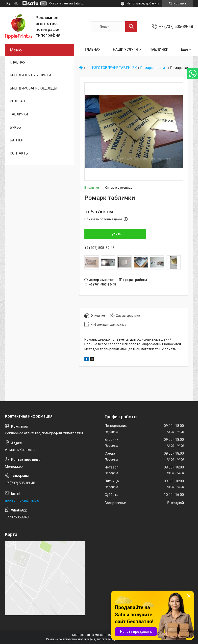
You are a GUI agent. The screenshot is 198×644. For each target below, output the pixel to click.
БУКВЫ (16, 127)
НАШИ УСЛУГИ (125, 49)
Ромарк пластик (153, 68)
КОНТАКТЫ (19, 153)
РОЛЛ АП (17, 101)
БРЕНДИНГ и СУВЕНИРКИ (30, 75)
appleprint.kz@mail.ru (22, 500)
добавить (152, 3)
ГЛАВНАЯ (93, 49)
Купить (115, 234)
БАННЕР (17, 140)
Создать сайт (59, 3)
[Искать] (131, 27)
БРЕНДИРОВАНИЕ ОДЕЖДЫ (33, 88)
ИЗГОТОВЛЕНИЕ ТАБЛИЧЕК (114, 68)
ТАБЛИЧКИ (159, 49)
